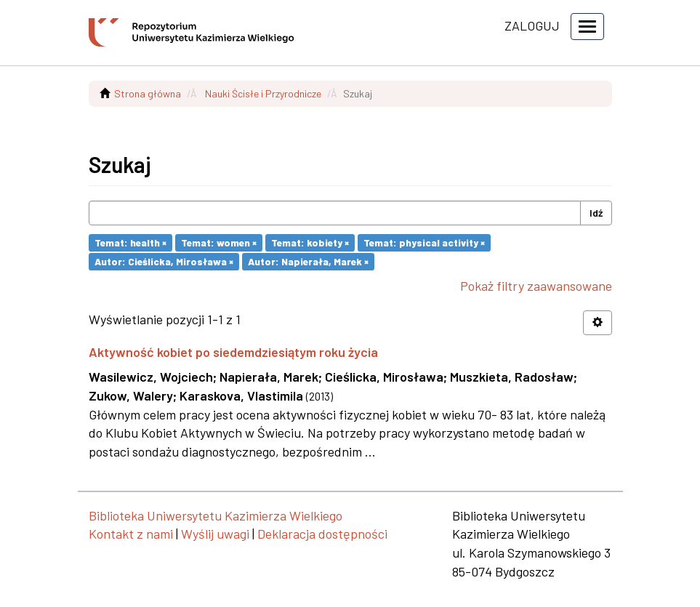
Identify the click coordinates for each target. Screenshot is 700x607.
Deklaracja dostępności (322, 534)
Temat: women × (219, 242)
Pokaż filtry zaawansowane (536, 286)
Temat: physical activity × (424, 242)
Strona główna (148, 93)
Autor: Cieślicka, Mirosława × (164, 261)
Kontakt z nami (131, 534)
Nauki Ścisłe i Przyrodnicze (263, 93)
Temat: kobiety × (310, 242)
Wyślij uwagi (215, 534)
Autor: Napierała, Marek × (308, 261)
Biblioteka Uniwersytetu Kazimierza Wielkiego (216, 515)
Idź (596, 213)
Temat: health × (130, 242)
